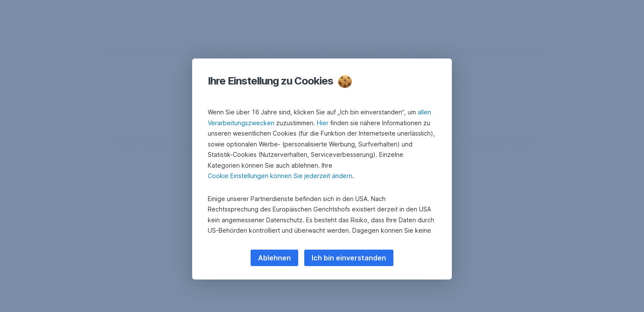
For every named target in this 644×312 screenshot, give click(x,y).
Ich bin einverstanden (349, 258)
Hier (323, 123)
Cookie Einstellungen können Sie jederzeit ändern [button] (280, 176)
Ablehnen (274, 258)
